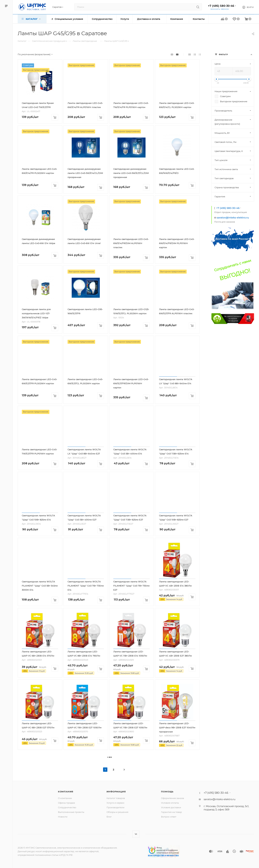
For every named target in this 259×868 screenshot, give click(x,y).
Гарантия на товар (171, 812)
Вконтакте (136, 834)
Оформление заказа (173, 798)
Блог (109, 817)
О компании (65, 798)
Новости (63, 817)
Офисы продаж (66, 803)
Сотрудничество (67, 807)
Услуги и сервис (115, 803)
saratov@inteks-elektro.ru (233, 218)
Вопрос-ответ (169, 817)
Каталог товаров (116, 798)
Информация (116, 792)
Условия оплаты (170, 803)
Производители (115, 807)
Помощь (167, 792)
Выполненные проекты (71, 812)
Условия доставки (171, 807)
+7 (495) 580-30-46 (221, 6)
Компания (66, 792)
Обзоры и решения (117, 812)
